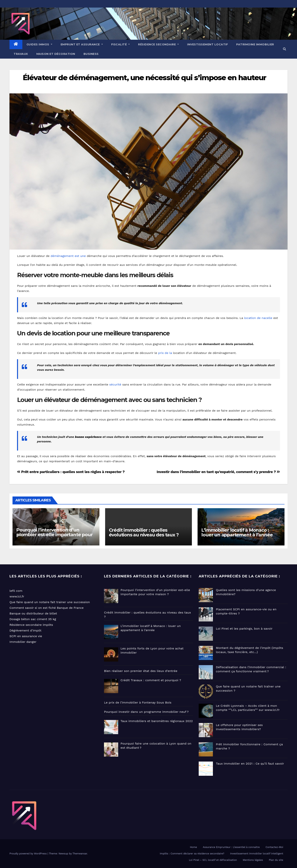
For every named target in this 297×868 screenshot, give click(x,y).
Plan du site (276, 860)
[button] (284, 49)
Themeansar (80, 854)
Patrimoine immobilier (255, 44)
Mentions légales (253, 860)
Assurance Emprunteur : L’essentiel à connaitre (231, 847)
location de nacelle (258, 318)
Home (193, 847)
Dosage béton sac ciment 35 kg (33, 619)
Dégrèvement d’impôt (25, 630)
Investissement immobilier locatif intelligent (257, 854)
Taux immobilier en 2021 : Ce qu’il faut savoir (250, 764)
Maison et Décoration (56, 54)
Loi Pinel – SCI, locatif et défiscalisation (213, 860)
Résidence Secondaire (158, 44)
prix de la (165, 353)
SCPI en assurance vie (26, 636)
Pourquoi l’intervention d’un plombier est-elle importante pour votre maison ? (54, 535)
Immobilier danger (23, 642)
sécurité (115, 384)
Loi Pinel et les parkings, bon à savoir (244, 629)
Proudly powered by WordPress (29, 854)
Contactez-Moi (274, 847)
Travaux (21, 54)
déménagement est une (68, 256)
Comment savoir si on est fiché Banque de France (47, 608)
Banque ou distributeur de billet (33, 613)
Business (91, 54)
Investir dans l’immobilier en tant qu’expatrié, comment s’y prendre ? (218, 472)
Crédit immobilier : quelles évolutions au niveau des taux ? (144, 532)
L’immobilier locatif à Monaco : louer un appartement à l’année (237, 532)
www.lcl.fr (17, 596)
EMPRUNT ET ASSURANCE (82, 44)
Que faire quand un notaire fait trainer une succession (50, 602)
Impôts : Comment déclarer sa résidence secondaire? (192, 854)
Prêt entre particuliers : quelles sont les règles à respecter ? (71, 472)
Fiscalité (121, 44)
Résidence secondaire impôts (31, 625)
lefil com (16, 591)
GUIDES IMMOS (39, 44)
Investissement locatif (208, 44)
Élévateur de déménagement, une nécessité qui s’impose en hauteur (144, 78)
